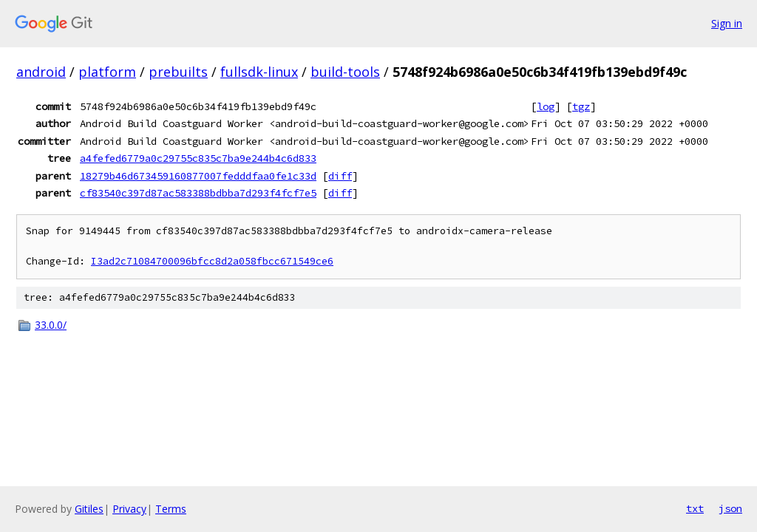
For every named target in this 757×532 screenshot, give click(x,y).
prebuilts (178, 72)
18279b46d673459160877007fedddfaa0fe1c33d (198, 176)
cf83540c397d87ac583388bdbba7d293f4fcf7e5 (198, 193)
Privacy (129, 509)
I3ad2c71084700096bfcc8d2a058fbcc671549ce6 (212, 261)
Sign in (727, 23)
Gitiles (89, 509)
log (546, 106)
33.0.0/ (51, 325)
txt (695, 508)
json (730, 508)
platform (107, 72)
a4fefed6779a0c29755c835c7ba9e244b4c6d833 (198, 158)
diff (340, 176)
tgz (581, 106)
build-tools (345, 72)
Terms (171, 509)
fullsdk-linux (259, 72)
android (41, 72)
